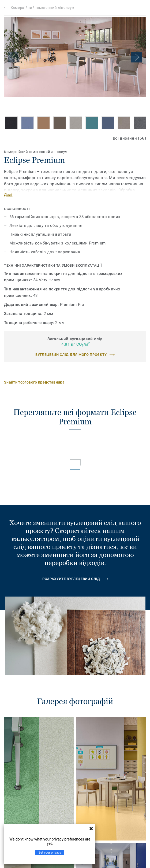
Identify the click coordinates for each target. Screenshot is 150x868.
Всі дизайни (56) (129, 138)
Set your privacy (50, 853)
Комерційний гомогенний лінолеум (43, 8)
